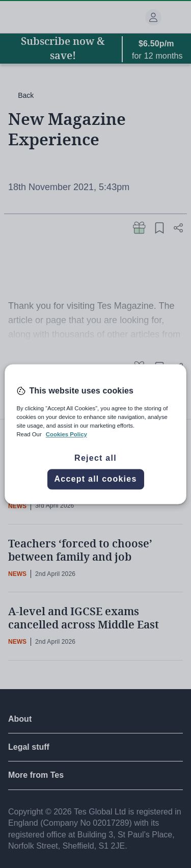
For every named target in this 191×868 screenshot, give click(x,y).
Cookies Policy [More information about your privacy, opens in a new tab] (66, 434)
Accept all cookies (95, 479)
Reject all (95, 458)
